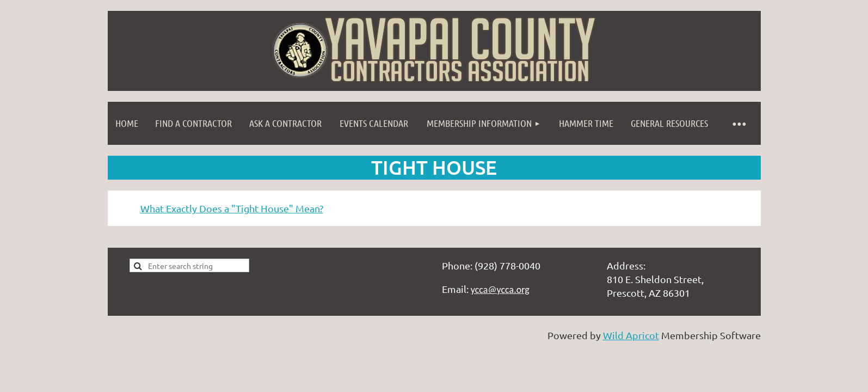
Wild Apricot (631, 335)
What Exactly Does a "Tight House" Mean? (232, 208)
